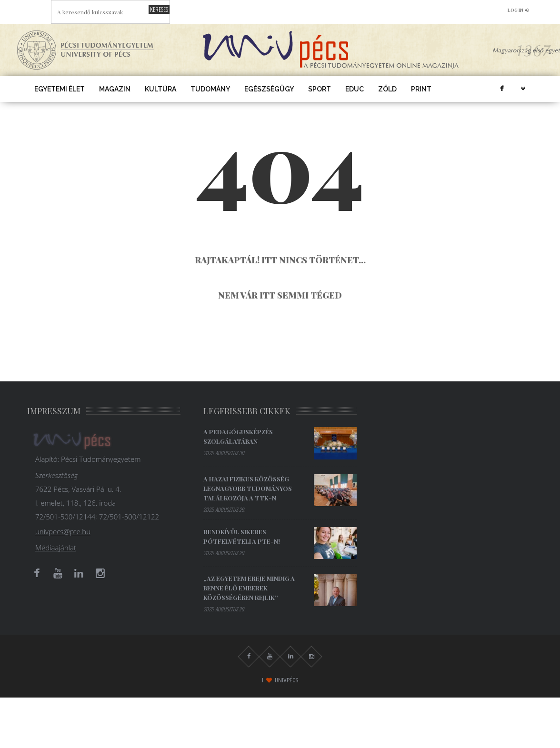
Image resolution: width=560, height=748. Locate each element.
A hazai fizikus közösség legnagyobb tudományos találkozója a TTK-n (248, 488)
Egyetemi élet (60, 89)
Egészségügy (269, 89)
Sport (320, 89)
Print (421, 89)
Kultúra (160, 89)
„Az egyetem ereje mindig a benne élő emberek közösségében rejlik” (249, 588)
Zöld (387, 89)
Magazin (115, 89)
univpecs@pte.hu (63, 531)
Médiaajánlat (56, 548)
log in (518, 10)
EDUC (355, 89)
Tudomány (210, 89)
